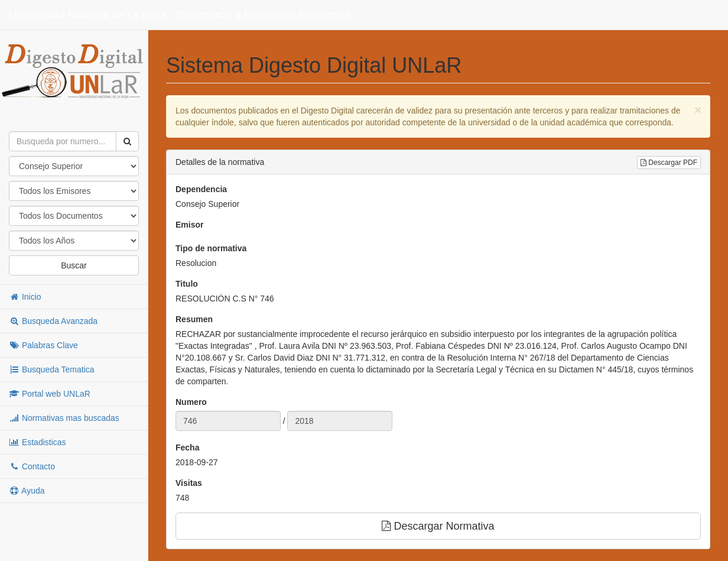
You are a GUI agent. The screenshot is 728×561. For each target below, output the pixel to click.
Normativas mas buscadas (64, 418)
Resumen (194, 319)
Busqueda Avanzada (53, 321)
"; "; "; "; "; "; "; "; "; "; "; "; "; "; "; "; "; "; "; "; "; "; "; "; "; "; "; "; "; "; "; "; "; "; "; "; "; (74, 241)
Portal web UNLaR (50, 394)
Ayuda (27, 491)
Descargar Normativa (438, 526)
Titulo (187, 284)
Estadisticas (38, 442)
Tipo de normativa (211, 248)
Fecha (187, 447)
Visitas (189, 483)
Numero (191, 402)
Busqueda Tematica (52, 369)
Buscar (74, 265)
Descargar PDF (669, 163)
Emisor (189, 225)
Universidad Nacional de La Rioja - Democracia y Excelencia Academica (179, 15)
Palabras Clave (43, 345)
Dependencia (201, 189)
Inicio (25, 297)
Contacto (32, 466)
